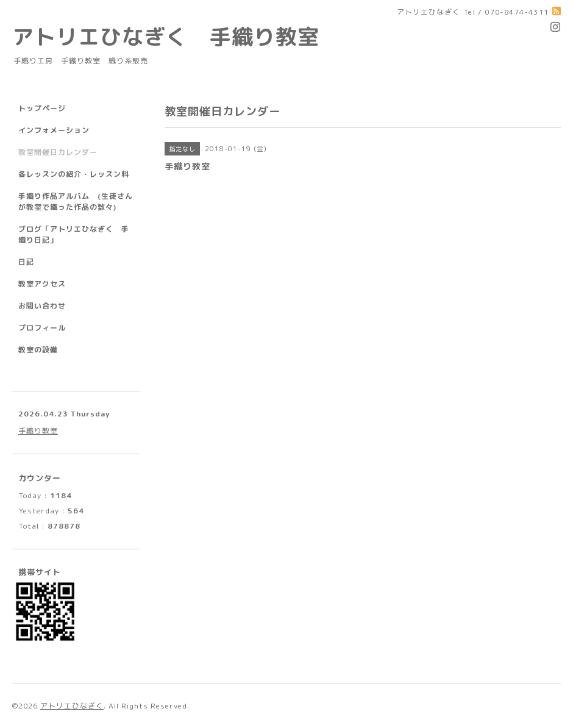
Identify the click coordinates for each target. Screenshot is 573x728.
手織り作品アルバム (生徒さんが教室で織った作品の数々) (76, 202)
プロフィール (42, 328)
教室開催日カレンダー (58, 152)
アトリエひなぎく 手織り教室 (177, 36)
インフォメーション (54, 130)
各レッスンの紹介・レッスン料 (74, 174)
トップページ (42, 108)
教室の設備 (38, 350)
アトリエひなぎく (72, 706)
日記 (26, 262)
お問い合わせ (42, 306)
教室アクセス (42, 284)
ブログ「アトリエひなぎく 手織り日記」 (74, 234)
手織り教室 (38, 431)
